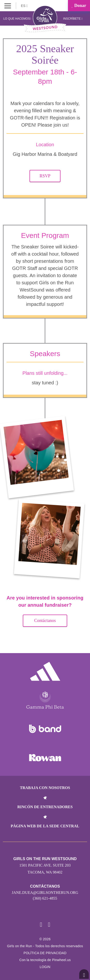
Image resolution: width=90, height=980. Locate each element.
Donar (79, 6)
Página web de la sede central (45, 826)
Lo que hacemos (17, 19)
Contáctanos (45, 621)
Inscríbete (73, 19)
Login (45, 967)
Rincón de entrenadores (45, 807)
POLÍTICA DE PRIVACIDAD (45, 953)
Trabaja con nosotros (45, 788)
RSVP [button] (45, 176)
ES (24, 6)
